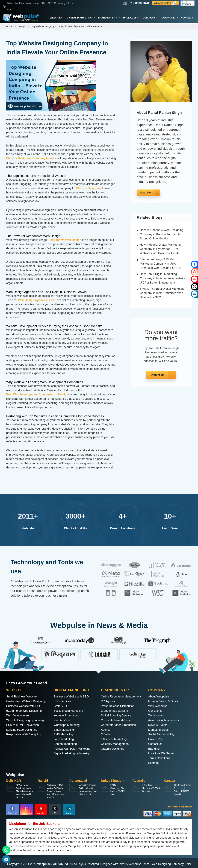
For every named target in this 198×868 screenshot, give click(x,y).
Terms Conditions (159, 758)
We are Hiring (166, 3)
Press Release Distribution (118, 706)
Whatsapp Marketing (67, 725)
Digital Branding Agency (116, 715)
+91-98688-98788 (137, 3)
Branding (154, 749)
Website (57, 18)
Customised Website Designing (26, 701)
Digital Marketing (81, 18)
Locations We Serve (161, 753)
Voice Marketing (64, 739)
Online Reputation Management (121, 697)
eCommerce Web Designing (24, 711)
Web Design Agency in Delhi (37, 300)
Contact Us (157, 375)
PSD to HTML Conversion (23, 725)
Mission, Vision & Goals (163, 701)
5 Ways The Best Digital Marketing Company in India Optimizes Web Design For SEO (162, 293)
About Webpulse (159, 697)
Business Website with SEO (24, 706)
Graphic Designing (113, 749)
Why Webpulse (158, 706)
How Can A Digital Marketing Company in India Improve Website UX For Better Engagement (163, 278)
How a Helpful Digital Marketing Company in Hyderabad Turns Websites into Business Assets (160, 249)
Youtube (41, 810)
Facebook (13, 810)
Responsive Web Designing (24, 734)
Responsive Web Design (65, 240)
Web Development (18, 715)
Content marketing (65, 744)
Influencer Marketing (114, 739)
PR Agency (108, 701)
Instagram (27, 810)
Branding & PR (109, 18)
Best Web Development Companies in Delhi (36, 394)
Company (150, 18)
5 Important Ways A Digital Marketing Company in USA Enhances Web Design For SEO (161, 264)
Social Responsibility (161, 734)
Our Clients (155, 711)
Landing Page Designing (22, 730)
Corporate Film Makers (115, 720)
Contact (187, 18)
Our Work (170, 18)
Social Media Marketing (68, 711)
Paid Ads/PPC (63, 720)
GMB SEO (60, 706)
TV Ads (106, 734)
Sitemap (154, 763)
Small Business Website (22, 697)
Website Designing (89, 188)
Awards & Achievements (164, 720)
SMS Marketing (63, 734)
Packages (131, 18)
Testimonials (156, 715)
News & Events (158, 725)
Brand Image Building (115, 711)
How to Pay (156, 739)
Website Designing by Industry (25, 720)
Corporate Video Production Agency (118, 727)
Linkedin (69, 810)
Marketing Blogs (158, 730)
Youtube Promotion (66, 715)
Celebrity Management (115, 744)
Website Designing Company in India (31, 158)
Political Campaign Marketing (72, 749)
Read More (147, 193)
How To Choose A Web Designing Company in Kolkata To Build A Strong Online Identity (162, 234)
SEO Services (62, 701)
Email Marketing (64, 730)
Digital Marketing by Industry (72, 753)
